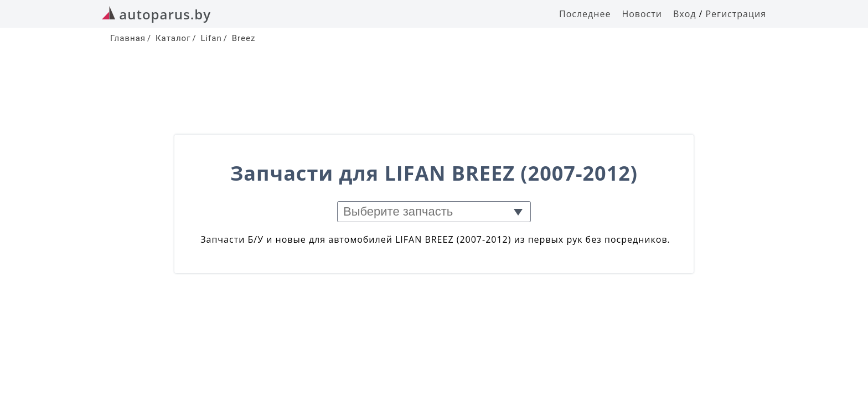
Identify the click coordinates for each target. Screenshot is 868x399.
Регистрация (736, 14)
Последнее (585, 14)
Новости (642, 14)
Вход (685, 14)
